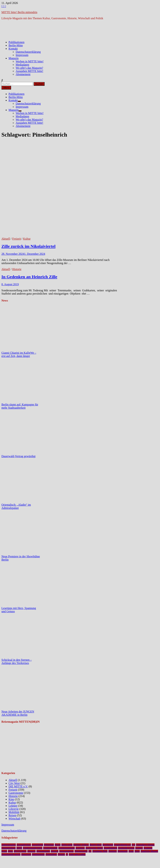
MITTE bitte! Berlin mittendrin (19, 12)
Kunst (4, 851)
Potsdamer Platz (100, 851)
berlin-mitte (67, 845)
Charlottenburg (9, 848)
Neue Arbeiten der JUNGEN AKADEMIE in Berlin (18, 713)
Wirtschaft (15, 819)
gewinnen (80, 848)
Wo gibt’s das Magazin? (29, 68)
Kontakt (13, 49)
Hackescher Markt (94, 848)
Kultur (27, 239)
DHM (19, 848)
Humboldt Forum (126, 848)
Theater (61, 854)
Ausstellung (37, 845)
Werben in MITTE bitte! (30, 61)
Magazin (14, 58)
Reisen (12, 815)
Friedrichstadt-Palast (33, 848)
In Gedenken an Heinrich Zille (29, 277)
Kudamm (148, 848)
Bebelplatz (49, 845)
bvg (133, 845)
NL (90, 851)
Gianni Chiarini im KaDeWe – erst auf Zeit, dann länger (19, 354)
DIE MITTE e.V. (18, 786)
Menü (6, 88)
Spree (137, 851)
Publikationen (16, 42)
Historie (17, 269)
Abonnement (23, 74)
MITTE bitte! (20, 851)
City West (14, 783)
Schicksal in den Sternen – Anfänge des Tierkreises (17, 661)
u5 (67, 854)
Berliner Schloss (81, 845)
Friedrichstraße (50, 848)
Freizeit (16, 239)
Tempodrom (51, 854)
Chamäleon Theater (145, 845)
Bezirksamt (108, 845)
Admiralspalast (9, 845)
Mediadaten (22, 65)
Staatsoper (26, 854)
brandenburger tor (122, 845)
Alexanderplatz (24, 845)
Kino (11, 799)
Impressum (22, 55)
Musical (55, 851)
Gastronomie (16, 793)
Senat (131, 851)
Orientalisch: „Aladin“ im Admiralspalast (16, 506)
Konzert (139, 848)
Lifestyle (14, 809)
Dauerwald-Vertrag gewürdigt (18, 456)
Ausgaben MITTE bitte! (29, 71)
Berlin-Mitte (16, 45)
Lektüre (13, 806)
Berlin (58, 845)
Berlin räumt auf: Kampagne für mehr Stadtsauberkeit (20, 406)
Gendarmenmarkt (67, 848)
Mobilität (14, 812)
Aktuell (6, 239)
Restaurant (123, 851)
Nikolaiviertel (81, 851)
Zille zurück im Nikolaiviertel (28, 246)
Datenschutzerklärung (28, 52)
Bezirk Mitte (96, 845)
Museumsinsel (43, 851)
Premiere (113, 851)
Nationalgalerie (66, 851)
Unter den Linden (77, 854)
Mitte (10, 851)
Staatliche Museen (149, 851)
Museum (31, 851)
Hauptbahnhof (110, 848)
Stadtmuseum (38, 854)
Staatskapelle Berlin (11, 854)
